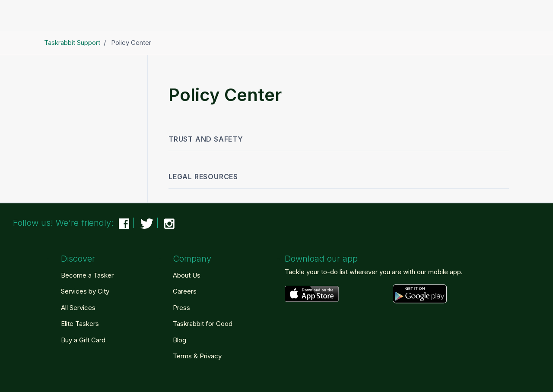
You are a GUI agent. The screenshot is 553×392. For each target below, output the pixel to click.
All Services (78, 308)
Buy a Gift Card (83, 340)
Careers (185, 291)
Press (181, 308)
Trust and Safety (206, 139)
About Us (187, 275)
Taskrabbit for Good (203, 324)
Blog (180, 340)
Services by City (85, 291)
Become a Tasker (87, 275)
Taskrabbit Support (72, 43)
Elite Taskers (80, 324)
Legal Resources (203, 177)
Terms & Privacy (197, 356)
